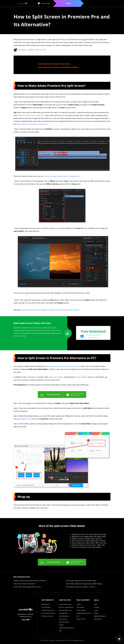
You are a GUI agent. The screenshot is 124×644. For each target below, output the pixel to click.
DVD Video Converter (47, 616)
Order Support (80, 607)
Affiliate (96, 613)
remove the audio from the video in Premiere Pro (62, 176)
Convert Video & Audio (65, 604)
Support (79, 604)
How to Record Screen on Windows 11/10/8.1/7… (81, 587)
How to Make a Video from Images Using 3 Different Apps (84, 584)
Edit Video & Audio (64, 622)
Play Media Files (63, 613)
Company (97, 607)
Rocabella (22, 50)
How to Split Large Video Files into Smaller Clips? (81, 581)
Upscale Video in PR (28, 310)
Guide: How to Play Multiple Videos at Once (27, 587)
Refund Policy (98, 619)
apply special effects (56, 377)
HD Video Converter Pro (48, 610)
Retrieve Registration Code (84, 613)
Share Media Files (64, 616)
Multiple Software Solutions (67, 628)
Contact (96, 610)
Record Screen (63, 619)
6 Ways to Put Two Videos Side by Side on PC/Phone (30, 581)
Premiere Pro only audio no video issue (31, 115)
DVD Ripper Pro (46, 604)
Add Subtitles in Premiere (46, 310)
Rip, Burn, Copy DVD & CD (66, 607)
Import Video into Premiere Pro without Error (33, 124)
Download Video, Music (65, 610)
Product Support (81, 610)
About (96, 604)
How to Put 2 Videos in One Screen (25, 584)
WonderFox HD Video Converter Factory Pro (63, 366)
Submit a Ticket (81, 619)
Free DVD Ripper (46, 607)
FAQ (78, 616)
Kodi (60, 631)
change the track (26, 419)
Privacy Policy (44, 641)
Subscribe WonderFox (100, 616)
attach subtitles (82, 377)
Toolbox (61, 625)
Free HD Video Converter (48, 613)
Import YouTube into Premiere (68, 310)
